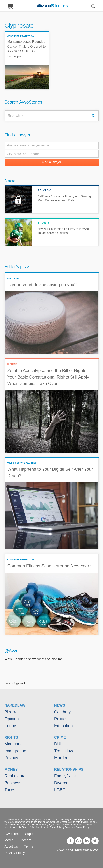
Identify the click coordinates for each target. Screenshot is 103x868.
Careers (26, 840)
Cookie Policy (82, 827)
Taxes (10, 790)
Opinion (12, 719)
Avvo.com (12, 834)
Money (11, 769)
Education (64, 726)
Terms (29, 846)
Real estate (15, 776)
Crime (60, 737)
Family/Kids (65, 776)
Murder (61, 758)
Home (8, 683)
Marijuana (14, 744)
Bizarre (11, 712)
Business (13, 783)
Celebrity (63, 712)
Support (31, 834)
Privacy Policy (64, 827)
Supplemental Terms (46, 827)
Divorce (61, 783)
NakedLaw (15, 705)
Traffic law (64, 751)
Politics (61, 719)
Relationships (69, 769)
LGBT (60, 790)
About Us (11, 846)
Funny (10, 726)
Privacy (11, 758)
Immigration (15, 751)
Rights (11, 737)
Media (9, 840)
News (10, 180)
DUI (58, 744)
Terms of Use (29, 827)
